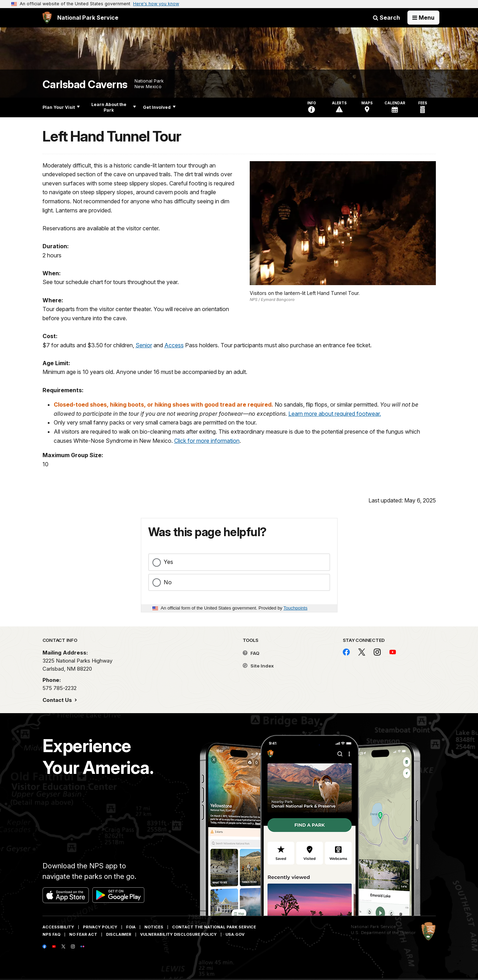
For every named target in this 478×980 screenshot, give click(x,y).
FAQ (251, 653)
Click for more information (207, 441)
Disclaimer (119, 934)
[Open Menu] (423, 18)
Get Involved (159, 107)
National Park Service (374, 927)
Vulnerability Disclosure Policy (178, 934)
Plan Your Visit (61, 107)
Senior (144, 345)
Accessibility (58, 927)
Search (387, 18)
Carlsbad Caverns (85, 84)
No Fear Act (83, 934)
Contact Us (58, 700)
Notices (154, 927)
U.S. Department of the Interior (383, 933)
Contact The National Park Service (214, 927)
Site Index (258, 666)
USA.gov (235, 934)
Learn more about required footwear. (335, 414)
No (168, 582)
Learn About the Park (114, 107)
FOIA (131, 927)
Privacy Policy (100, 927)
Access (174, 345)
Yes (168, 562)
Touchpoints (295, 608)
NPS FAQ (51, 934)
